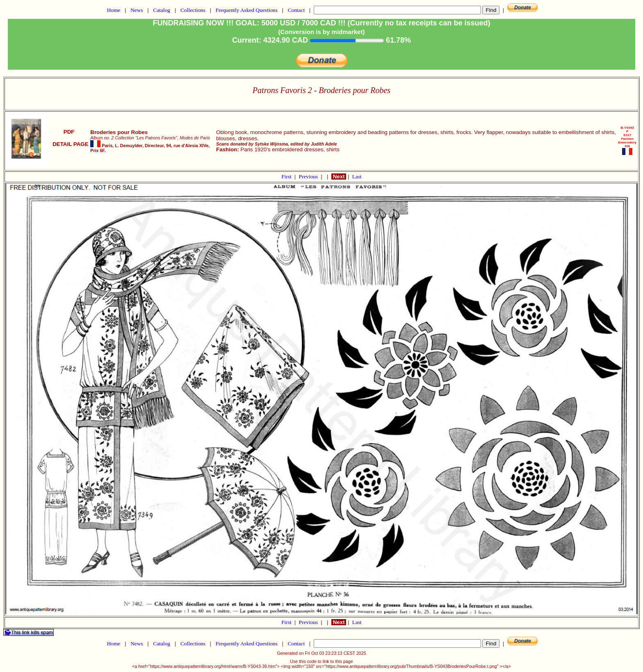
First (287, 177)
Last (357, 177)
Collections (193, 10)
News (137, 10)
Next (339, 177)
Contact (296, 10)
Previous (309, 177)
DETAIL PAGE (69, 147)
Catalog (162, 10)
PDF (69, 132)
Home (113, 10)
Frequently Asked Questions (246, 10)
